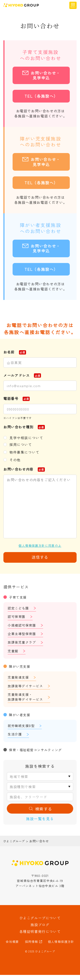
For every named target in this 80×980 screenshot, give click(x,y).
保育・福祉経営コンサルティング (37, 754)
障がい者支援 (20, 718)
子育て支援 (18, 597)
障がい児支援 (20, 668)
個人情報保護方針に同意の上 (40, 546)
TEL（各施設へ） (41, 96)
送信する (40, 557)
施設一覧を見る (40, 824)
